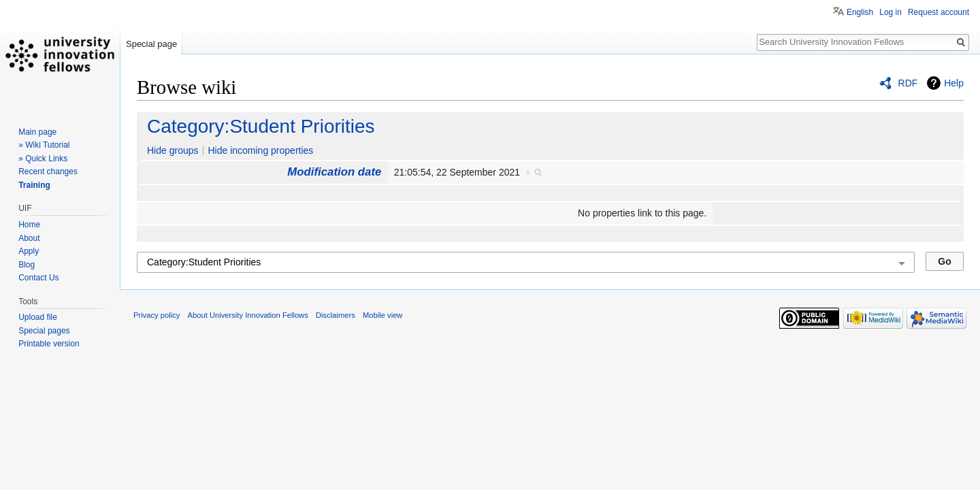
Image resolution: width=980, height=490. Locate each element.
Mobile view (382, 315)
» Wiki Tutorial (44, 145)
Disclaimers (336, 315)
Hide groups (173, 150)
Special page (151, 44)
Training (34, 185)
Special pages (44, 331)
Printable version (49, 344)
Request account (938, 12)
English (860, 12)
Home (29, 225)
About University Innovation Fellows (248, 315)
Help (954, 83)
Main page (37, 132)
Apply (29, 251)
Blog (27, 265)
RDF (908, 83)
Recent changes (48, 171)
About (29, 238)
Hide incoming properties (260, 150)
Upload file (38, 317)
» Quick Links (43, 159)
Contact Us (38, 278)
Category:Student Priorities (261, 126)
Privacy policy (157, 315)
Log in (891, 12)
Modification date (334, 172)
